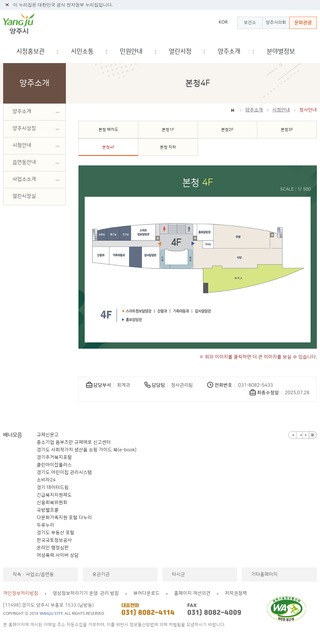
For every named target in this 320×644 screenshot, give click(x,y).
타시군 (179, 574)
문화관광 (303, 23)
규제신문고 (48, 435)
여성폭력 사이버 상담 (58, 555)
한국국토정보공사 (54, 540)
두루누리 (45, 525)
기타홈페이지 (264, 574)
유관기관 (101, 574)
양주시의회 (276, 23)
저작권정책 (236, 593)
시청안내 (281, 110)
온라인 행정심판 (53, 548)
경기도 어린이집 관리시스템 (64, 472)
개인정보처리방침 (21, 593)
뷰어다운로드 (147, 593)
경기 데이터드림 (53, 488)
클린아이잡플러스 (54, 465)
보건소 (250, 23)
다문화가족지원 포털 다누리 (64, 518)
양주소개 (254, 110)
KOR (223, 22)
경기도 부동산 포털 (56, 533)
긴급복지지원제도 (54, 495)
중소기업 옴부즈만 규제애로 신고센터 (74, 442)
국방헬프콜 (48, 510)
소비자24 (46, 480)
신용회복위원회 (52, 503)
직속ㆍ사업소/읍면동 (33, 574)
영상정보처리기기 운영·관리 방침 (86, 593)
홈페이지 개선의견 (192, 593)
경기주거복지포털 (54, 457)
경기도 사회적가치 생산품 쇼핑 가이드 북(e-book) (87, 450)
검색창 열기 (312, 52)
